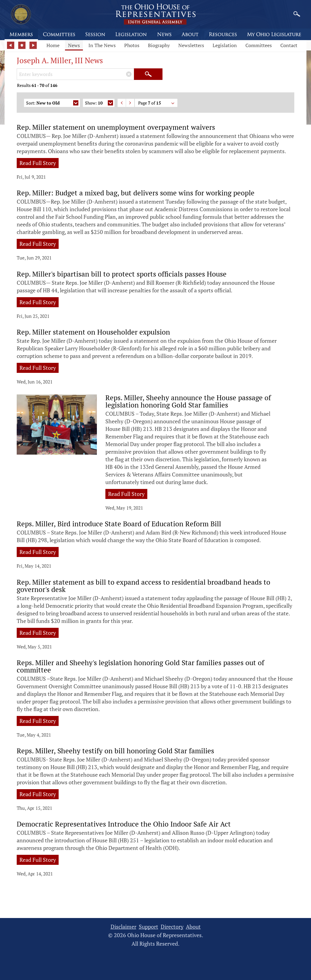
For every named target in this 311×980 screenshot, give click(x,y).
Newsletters (191, 45)
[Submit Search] (148, 74)
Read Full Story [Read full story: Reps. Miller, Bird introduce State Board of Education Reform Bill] (38, 552)
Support (149, 927)
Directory (172, 927)
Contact (289, 45)
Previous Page (122, 103)
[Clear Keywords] (129, 74)
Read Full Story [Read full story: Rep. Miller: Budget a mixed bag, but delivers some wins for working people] (38, 244)
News (74, 45)
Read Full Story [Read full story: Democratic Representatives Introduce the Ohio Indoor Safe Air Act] (38, 860)
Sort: (52, 103)
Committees (259, 45)
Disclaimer (123, 927)
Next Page (130, 103)
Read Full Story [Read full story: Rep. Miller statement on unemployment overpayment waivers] (38, 163)
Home (53, 45)
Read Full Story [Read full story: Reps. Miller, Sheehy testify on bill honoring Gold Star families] (38, 794)
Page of (157, 103)
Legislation (225, 45)
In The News (102, 45)
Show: (99, 103)
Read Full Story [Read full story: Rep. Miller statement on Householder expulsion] (38, 368)
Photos (132, 45)
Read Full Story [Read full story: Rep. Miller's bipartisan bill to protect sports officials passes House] (38, 302)
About (193, 927)
